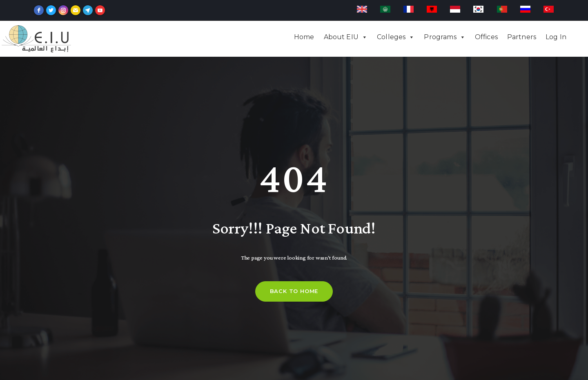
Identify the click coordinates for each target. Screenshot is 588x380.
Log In (556, 37)
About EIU (341, 37)
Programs (440, 37)
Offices (486, 37)
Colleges (391, 37)
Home (304, 37)
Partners (522, 37)
